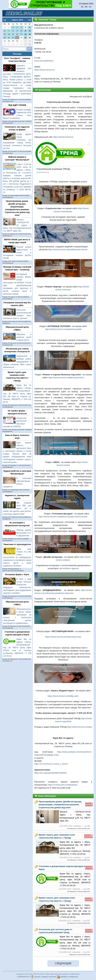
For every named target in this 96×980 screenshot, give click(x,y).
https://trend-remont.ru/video (80, 727)
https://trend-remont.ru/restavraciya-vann (63, 637)
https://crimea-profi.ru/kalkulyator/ (63, 785)
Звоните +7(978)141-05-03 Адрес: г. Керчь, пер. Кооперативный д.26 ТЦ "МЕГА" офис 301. (17, 225)
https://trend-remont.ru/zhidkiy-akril (63, 696)
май (30, 20)
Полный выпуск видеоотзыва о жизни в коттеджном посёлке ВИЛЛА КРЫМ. (17, 253)
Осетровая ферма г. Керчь (17, 574)
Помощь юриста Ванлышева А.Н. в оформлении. (24, 533)
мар (5, 20)
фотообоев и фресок (69, 568)
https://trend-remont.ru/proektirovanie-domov (68, 250)
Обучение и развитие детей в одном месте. (24, 337)
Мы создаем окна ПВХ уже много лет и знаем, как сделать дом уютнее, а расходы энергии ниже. (17, 508)
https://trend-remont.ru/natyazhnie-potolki (63, 329)
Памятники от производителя (17, 544)
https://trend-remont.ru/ (44, 70)
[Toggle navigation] (88, 13)
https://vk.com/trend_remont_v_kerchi (51, 764)
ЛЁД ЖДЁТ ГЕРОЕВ (17, 105)
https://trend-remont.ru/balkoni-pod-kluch (66, 378)
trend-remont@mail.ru (44, 61)
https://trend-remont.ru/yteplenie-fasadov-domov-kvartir (63, 517)
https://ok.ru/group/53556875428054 (50, 773)
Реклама (17, 54)
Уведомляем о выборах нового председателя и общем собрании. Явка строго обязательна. (17, 362)
